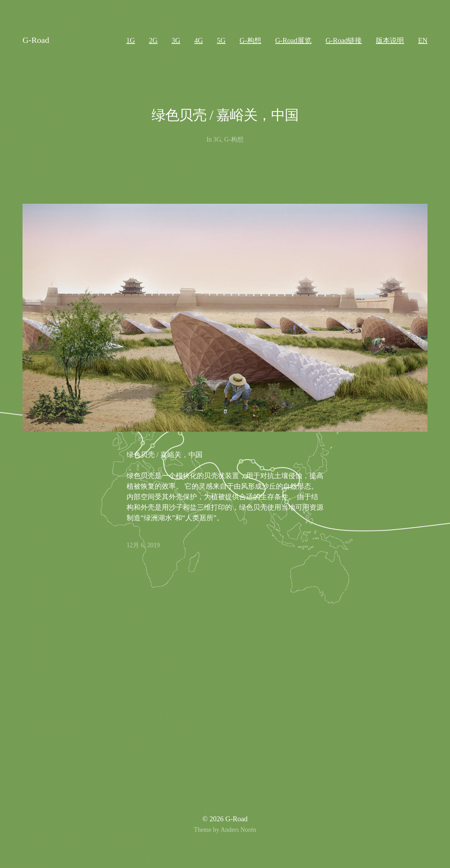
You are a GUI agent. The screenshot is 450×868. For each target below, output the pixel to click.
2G (153, 40)
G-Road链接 (344, 40)
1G (130, 40)
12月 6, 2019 (143, 545)
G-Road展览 (293, 40)
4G (199, 40)
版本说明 (390, 40)
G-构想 (250, 40)
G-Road (36, 40)
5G (221, 40)
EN (423, 40)
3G (176, 40)
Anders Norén (238, 830)
